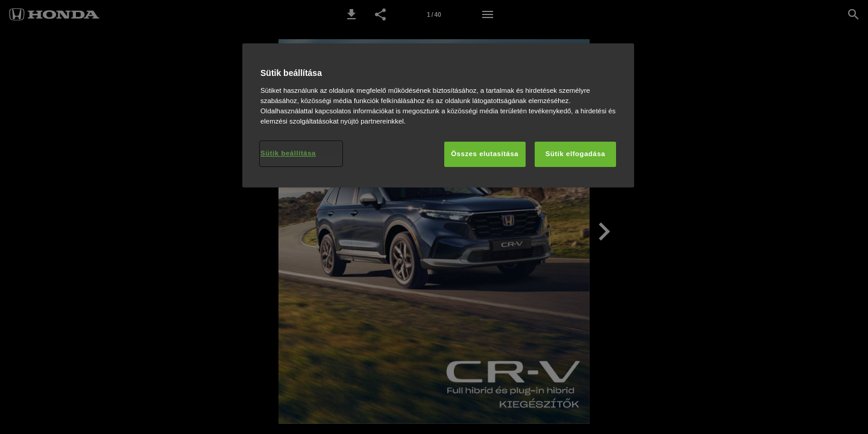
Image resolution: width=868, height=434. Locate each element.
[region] (438, 115)
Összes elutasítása (485, 154)
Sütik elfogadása (576, 154)
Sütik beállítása (288, 153)
